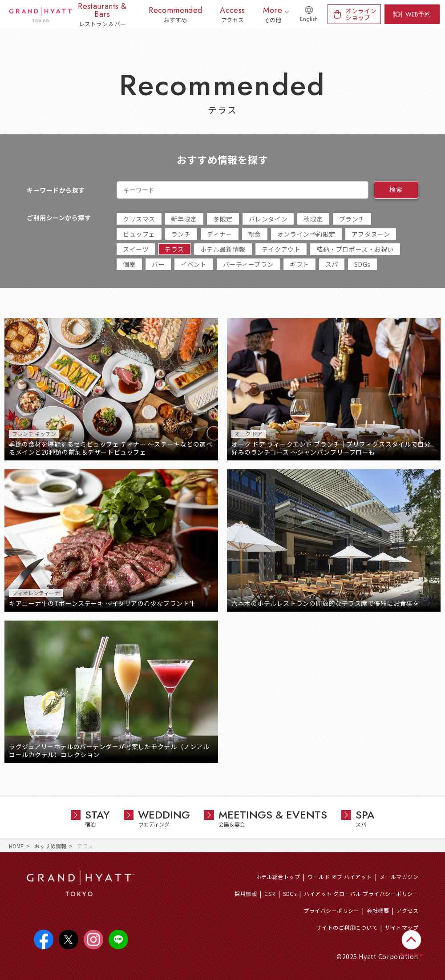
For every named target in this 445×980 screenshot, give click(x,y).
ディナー (220, 234)
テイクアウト (281, 249)
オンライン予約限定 (306, 234)
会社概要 (378, 910)
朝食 (255, 234)
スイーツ (136, 249)
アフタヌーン (371, 234)
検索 (396, 190)
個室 (129, 264)
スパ (332, 264)
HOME (16, 846)
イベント (194, 264)
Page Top (411, 954)
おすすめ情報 (50, 846)
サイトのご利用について (347, 927)
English (309, 19)
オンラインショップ (361, 14)
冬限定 (223, 219)
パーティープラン (248, 264)
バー (158, 264)
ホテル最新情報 (223, 249)
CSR (270, 893)
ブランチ (352, 219)
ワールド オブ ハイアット (340, 877)
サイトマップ (402, 927)
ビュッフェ (139, 234)
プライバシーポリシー (331, 910)
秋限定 (313, 219)
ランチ (181, 234)
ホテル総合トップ (278, 877)
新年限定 (184, 219)
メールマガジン (399, 877)
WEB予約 (418, 14)
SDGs (362, 264)
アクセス (407, 910)
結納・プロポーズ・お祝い (355, 249)
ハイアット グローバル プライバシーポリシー (361, 893)
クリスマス (139, 219)
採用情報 (246, 893)
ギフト (299, 264)
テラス (174, 249)
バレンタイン (268, 219)
